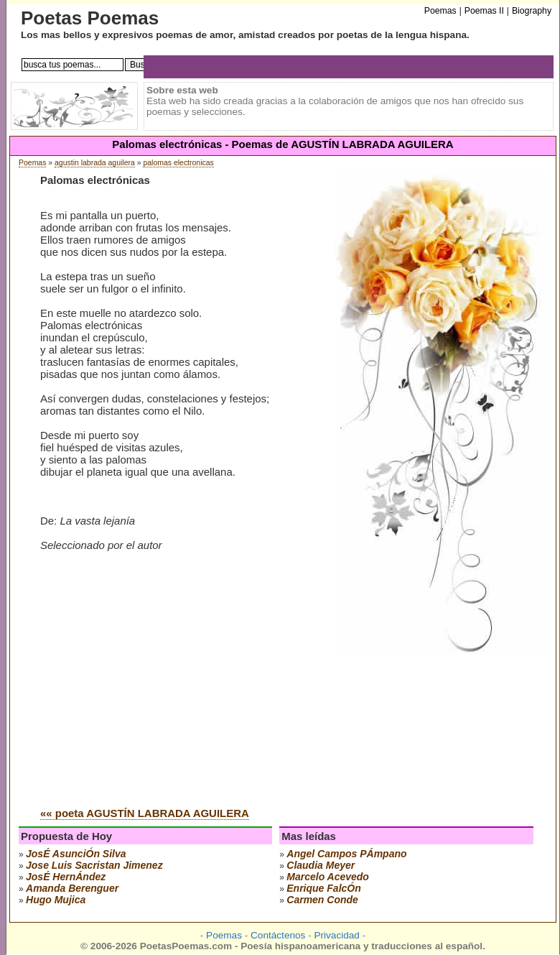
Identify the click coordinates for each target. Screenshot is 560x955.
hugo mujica (56, 900)
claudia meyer (321, 865)
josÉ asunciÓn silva (76, 854)
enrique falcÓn (323, 888)
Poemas (32, 163)
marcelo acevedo (328, 877)
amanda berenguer (72, 888)
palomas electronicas (178, 163)
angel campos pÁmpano (346, 854)
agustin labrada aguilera (95, 163)
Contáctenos (278, 935)
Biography (532, 11)
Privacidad (336, 935)
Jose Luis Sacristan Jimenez (94, 865)
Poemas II (484, 11)
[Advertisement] (161, 687)
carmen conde (322, 900)
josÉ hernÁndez (66, 877)
